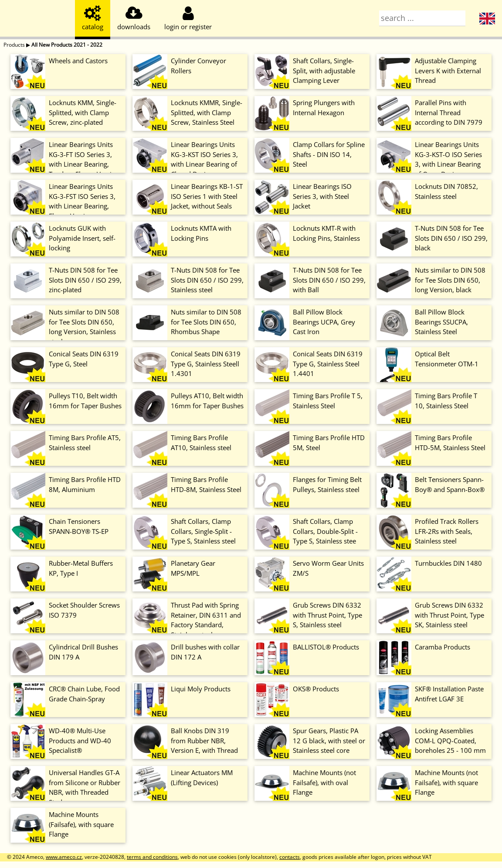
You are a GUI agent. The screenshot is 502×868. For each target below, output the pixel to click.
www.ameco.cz (64, 857)
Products (14, 45)
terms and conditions (152, 857)
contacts (290, 857)
